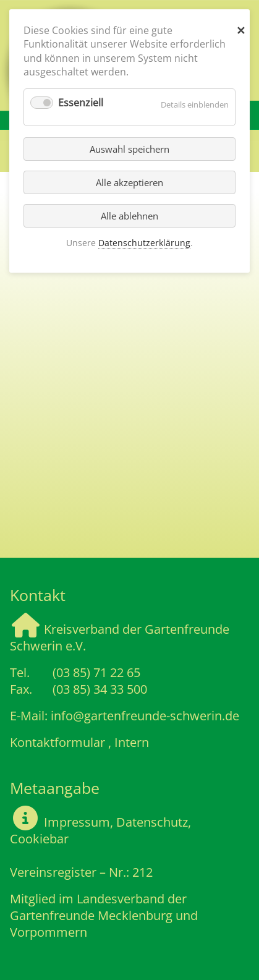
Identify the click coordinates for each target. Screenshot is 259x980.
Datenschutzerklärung (144, 243)
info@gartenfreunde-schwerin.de (145, 716)
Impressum (75, 822)
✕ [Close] (241, 28)
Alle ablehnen (129, 216)
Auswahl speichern (129, 149)
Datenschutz (152, 822)
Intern (132, 742)
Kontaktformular (57, 742)
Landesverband (121, 899)
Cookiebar (39, 839)
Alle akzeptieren (129, 182)
